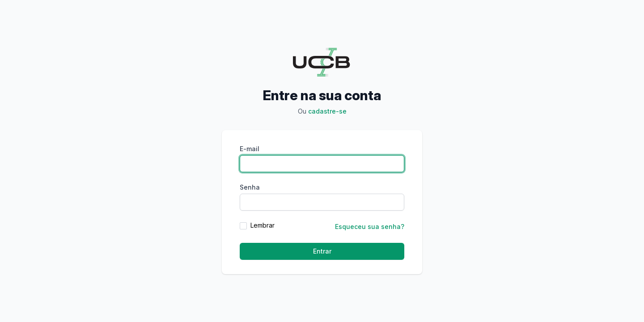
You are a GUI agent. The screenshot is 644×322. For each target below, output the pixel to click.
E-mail (250, 149)
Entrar (322, 251)
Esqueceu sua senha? (370, 227)
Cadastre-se (327, 111)
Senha (250, 187)
